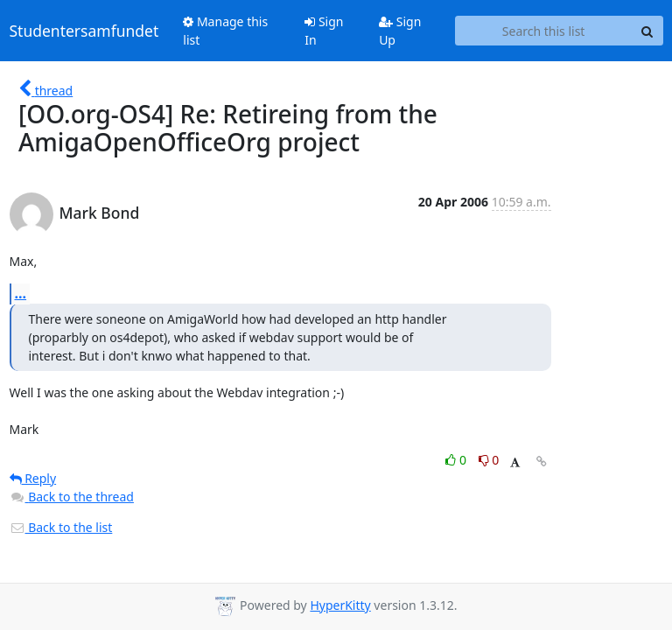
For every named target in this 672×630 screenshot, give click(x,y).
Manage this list (225, 31)
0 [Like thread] (457, 460)
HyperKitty (340, 605)
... (21, 293)
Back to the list (61, 527)
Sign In (324, 31)
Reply (33, 478)
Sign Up (400, 31)
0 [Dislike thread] (489, 460)
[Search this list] (544, 31)
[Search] (647, 31)
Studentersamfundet (84, 31)
